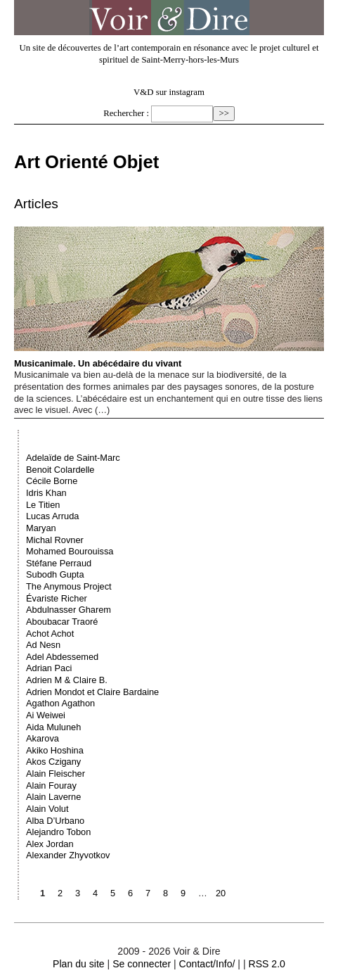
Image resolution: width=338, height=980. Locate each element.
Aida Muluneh (53, 727)
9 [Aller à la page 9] (183, 893)
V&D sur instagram (169, 92)
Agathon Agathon (60, 703)
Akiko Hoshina (55, 750)
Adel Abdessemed (62, 657)
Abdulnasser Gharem (69, 610)
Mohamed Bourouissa (70, 551)
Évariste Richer (57, 598)
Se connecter (142, 964)
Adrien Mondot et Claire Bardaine (92, 692)
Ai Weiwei (46, 715)
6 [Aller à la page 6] (130, 893)
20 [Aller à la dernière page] (221, 893)
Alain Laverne (53, 797)
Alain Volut (47, 809)
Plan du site (79, 964)
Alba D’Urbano (55, 821)
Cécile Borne (52, 481)
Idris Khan (46, 493)
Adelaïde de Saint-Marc (73, 458)
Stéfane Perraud (59, 563)
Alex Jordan (50, 844)
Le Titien (43, 505)
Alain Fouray (51, 785)
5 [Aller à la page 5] (113, 893)
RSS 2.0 (266, 964)
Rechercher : (126, 113)
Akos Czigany (53, 762)
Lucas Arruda (52, 516)
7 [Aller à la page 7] (148, 893)
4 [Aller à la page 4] (95, 893)
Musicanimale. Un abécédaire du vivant (169, 297)
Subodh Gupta (55, 574)
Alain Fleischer (56, 774)
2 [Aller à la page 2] (60, 893)
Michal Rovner (55, 540)
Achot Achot (50, 634)
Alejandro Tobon (58, 832)
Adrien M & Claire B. (67, 680)
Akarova (43, 738)
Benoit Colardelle (60, 470)
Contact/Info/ (207, 964)
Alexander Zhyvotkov (68, 855)
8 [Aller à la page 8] (165, 893)
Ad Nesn (43, 645)
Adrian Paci (49, 668)
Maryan (41, 528)
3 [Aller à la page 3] (78, 893)
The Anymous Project (69, 586)
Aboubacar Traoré (62, 622)
